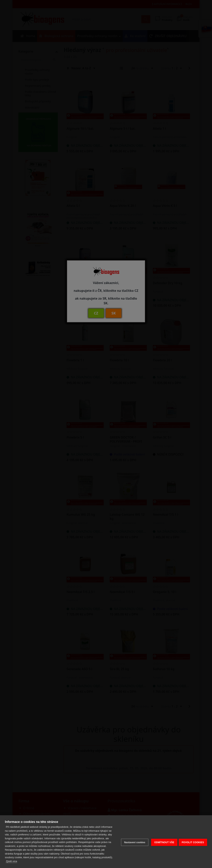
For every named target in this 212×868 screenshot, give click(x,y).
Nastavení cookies (133, 840)
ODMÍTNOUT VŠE (163, 840)
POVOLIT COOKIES (193, 840)
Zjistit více (12, 861)
